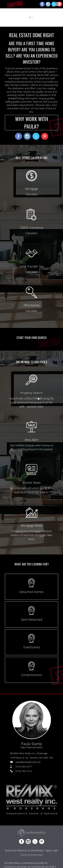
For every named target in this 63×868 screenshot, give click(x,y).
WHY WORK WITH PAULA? (32, 123)
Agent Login (52, 850)
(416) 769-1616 (24, 771)
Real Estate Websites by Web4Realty (24, 850)
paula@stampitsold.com (28, 762)
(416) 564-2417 (24, 767)
